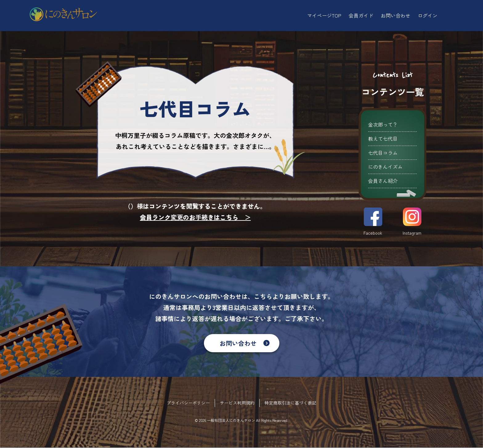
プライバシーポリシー (188, 403)
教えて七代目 (383, 139)
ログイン (428, 15)
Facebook (373, 222)
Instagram (412, 222)
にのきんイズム (385, 167)
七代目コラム (383, 153)
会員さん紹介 (383, 181)
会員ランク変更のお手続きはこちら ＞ (195, 217)
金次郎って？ (383, 124)
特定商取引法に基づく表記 (290, 403)
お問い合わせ (238, 343)
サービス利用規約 (237, 403)
